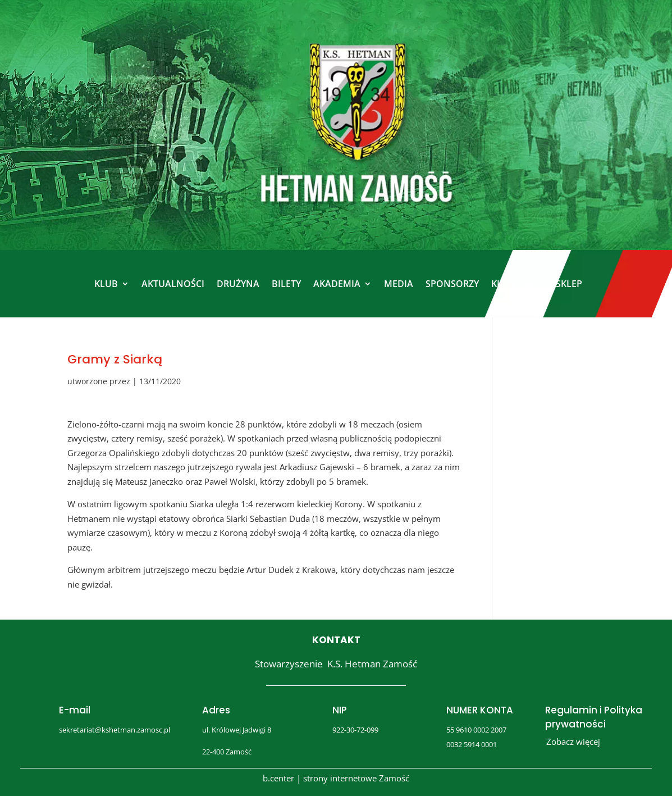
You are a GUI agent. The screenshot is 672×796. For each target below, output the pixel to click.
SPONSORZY (452, 284)
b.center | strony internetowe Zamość (336, 778)
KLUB (106, 284)
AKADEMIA (337, 284)
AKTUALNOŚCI (173, 284)
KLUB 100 (512, 284)
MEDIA (399, 284)
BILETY (286, 284)
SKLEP (569, 284)
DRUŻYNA (238, 284)
